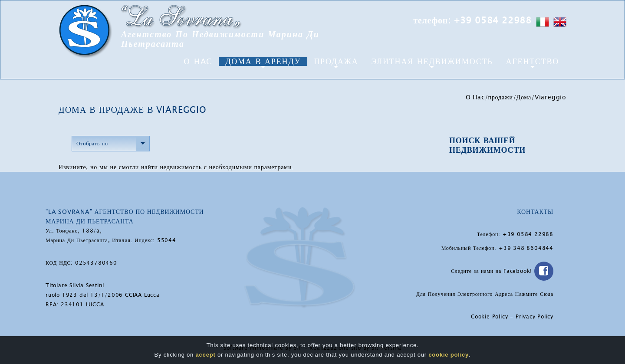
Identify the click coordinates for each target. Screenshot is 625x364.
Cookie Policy (489, 317)
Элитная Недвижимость (432, 62)
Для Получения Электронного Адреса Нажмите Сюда (485, 294)
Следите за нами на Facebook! (502, 271)
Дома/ (526, 97)
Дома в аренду (263, 62)
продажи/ (502, 97)
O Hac (198, 62)
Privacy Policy (535, 317)
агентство (532, 62)
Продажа (336, 62)
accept (206, 355)
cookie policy (449, 355)
